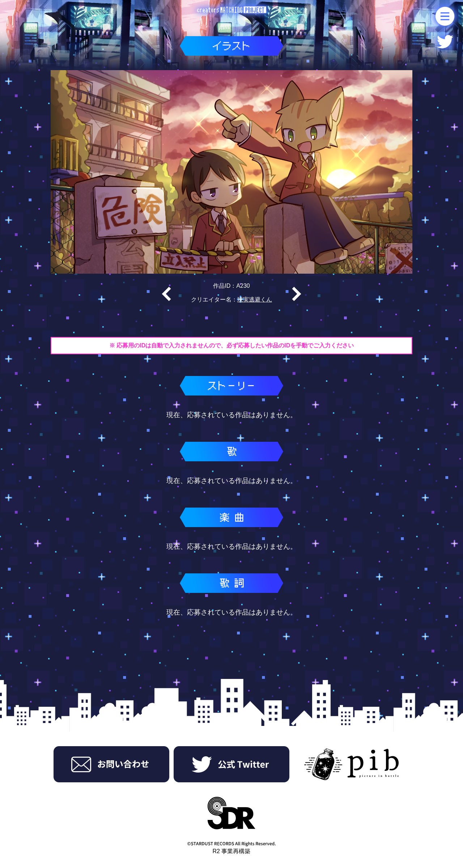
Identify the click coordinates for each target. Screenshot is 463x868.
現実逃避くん (255, 300)
